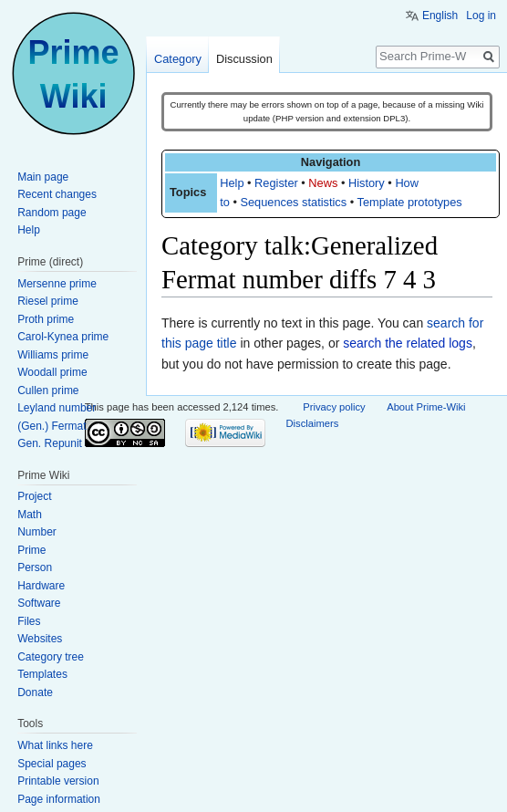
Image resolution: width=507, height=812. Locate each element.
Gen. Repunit (50, 443)
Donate (35, 692)
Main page (43, 177)
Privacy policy (334, 407)
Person (35, 567)
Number (37, 532)
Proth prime (46, 319)
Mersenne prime (57, 284)
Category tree (51, 657)
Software (39, 603)
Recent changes (57, 194)
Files (29, 621)
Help (232, 183)
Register (276, 183)
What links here (55, 745)
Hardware (41, 586)
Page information (59, 799)
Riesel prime (48, 301)
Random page (52, 213)
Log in (481, 16)
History (367, 183)
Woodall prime (52, 372)
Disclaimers (313, 423)
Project (34, 496)
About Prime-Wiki (426, 407)
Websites (40, 639)
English (440, 16)
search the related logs (408, 343)
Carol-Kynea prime (63, 337)
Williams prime (53, 355)
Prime (31, 550)
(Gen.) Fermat (52, 426)
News (323, 183)
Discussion (244, 59)
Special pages (52, 764)
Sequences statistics (293, 202)
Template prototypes (410, 202)
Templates (42, 674)
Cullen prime (48, 390)
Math (30, 515)
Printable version (58, 781)
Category (178, 59)
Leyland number (57, 408)
